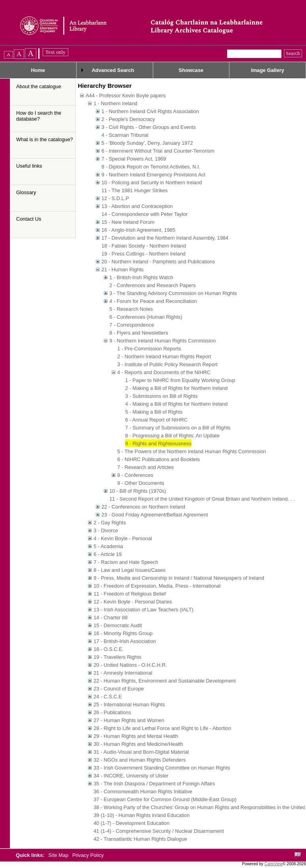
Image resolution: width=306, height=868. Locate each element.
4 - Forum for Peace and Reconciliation (153, 301)
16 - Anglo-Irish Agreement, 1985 (138, 230)
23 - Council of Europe (119, 689)
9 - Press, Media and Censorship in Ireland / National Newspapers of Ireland (179, 578)
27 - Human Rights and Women (129, 720)
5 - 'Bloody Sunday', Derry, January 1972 (147, 143)
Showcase (191, 70)
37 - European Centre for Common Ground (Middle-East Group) (165, 799)
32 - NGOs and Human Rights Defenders (140, 760)
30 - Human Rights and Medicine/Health (138, 744)
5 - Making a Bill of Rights (154, 412)
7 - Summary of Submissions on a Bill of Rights (178, 428)
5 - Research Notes (131, 309)
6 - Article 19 (108, 554)
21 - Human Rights (123, 269)
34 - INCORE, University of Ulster (131, 776)
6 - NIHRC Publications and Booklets (159, 459)
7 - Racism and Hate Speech (126, 562)
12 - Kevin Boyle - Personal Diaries (133, 602)
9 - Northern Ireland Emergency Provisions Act (153, 175)
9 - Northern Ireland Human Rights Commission (163, 341)
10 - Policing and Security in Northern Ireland (152, 182)
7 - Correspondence (132, 325)
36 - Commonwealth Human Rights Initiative (143, 791)
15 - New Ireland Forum (128, 222)
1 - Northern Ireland (115, 103)
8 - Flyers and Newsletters (139, 333)
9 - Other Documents (141, 483)
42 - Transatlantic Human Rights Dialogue (140, 839)
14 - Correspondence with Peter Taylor (145, 214)
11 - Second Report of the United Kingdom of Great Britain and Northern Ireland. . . (202, 499)
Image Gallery (268, 70)
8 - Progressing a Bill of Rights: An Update (172, 436)
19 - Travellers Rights (117, 657)
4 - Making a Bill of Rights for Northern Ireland (176, 404)
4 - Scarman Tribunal (125, 135)
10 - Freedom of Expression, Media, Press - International (157, 586)
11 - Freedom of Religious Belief (130, 594)
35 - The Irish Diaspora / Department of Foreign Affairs (154, 784)
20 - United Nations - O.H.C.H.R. (130, 665)
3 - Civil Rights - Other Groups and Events (149, 127)
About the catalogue (39, 86)
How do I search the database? (39, 116)
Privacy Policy (88, 855)
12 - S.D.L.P (115, 198)
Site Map (59, 855)
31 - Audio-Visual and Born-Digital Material (141, 752)
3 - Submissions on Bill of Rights (161, 396)
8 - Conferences (135, 475)
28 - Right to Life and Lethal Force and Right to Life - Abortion (162, 728)
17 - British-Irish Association (125, 641)
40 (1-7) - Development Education (131, 823)
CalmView (274, 864)
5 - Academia (108, 546)
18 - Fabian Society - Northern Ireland (144, 246)
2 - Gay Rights (110, 523)
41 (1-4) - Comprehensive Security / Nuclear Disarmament (159, 831)
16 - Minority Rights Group (123, 633)
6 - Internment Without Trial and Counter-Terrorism (158, 151)
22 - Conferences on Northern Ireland (143, 507)
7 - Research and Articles (145, 467)
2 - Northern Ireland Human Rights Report (164, 356)
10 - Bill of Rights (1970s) (138, 491)
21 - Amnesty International (123, 673)
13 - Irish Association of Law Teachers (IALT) (144, 610)
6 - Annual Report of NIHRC (156, 420)
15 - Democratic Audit (118, 625)
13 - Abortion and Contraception (137, 206)
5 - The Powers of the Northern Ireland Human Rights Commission (192, 451)
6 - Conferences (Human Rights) (146, 317)
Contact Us (29, 219)
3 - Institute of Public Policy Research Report (167, 364)
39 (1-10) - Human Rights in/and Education (142, 815)
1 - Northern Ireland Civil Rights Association (150, 111)
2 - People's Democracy (128, 119)
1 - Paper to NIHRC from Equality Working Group (180, 380)
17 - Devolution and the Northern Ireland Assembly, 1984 (165, 238)
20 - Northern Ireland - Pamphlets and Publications (158, 262)
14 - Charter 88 (111, 617)
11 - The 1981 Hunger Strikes (135, 190)
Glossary (26, 192)
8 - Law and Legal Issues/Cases (130, 570)
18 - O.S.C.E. (109, 649)
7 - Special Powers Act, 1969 (134, 159)
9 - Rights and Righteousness (158, 443)
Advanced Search (113, 70)
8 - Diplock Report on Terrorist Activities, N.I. (151, 167)
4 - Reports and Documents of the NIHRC (164, 372)
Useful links (29, 166)
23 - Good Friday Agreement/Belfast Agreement (155, 515)
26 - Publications (112, 712)
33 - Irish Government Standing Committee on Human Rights (162, 768)
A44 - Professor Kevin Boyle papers (126, 95)
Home (38, 70)
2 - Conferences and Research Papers (152, 285)
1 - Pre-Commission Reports (149, 349)
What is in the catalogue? (45, 139)
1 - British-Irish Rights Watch (141, 277)
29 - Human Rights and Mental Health (136, 736)
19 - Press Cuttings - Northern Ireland (144, 254)
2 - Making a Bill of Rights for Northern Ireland (176, 388)
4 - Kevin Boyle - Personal (123, 538)
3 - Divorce (106, 530)
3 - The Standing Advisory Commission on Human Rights (173, 293)
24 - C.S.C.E (108, 697)
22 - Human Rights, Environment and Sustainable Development (165, 681)
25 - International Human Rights (129, 704)
